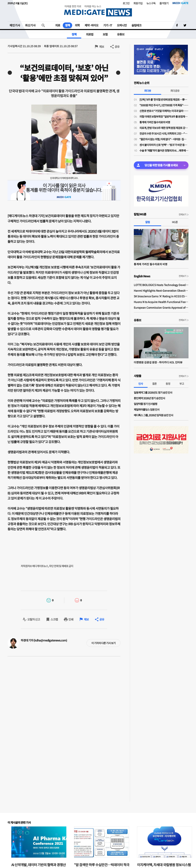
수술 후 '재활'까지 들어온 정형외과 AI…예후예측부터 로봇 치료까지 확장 (164, 150)
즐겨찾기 (164, 3)
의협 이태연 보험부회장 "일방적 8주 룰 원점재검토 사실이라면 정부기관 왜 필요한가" (164, 116)
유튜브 (121, 34)
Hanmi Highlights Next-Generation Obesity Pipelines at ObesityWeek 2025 (161, 291)
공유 (117, 47)
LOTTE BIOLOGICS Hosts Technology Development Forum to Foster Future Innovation (161, 285)
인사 (141, 384)
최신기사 (30, 25)
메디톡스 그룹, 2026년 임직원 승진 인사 (154, 415)
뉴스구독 (151, 3)
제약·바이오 (91, 25)
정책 (67, 25)
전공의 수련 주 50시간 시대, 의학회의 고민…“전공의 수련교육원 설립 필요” (164, 133)
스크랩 (54, 619)
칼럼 (148, 222)
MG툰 (175, 222)
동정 (168, 384)
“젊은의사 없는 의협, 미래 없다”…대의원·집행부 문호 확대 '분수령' (164, 139)
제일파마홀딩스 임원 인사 (147, 409)
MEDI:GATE (180, 3)
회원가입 (138, 3)
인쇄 (71, 619)
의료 (58, 25)
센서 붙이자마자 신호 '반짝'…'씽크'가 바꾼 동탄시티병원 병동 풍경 (164, 145)
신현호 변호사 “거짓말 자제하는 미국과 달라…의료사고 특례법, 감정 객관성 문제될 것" (164, 111)
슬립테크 (136, 25)
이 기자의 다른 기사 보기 (103, 643)
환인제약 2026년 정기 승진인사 (149, 398)
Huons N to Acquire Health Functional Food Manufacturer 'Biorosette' (161, 302)
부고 (182, 384)
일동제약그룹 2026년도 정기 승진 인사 (153, 392)
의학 (77, 25)
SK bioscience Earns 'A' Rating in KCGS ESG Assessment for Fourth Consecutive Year (161, 296)
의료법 (90, 34)
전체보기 (182, 214)
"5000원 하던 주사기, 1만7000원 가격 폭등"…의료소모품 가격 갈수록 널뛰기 (164, 105)
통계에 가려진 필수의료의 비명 (155, 122)
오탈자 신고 (34, 619)
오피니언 (122, 25)
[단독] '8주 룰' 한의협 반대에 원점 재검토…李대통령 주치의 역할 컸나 (164, 99)
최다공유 (175, 91)
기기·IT (108, 25)
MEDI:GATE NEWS (98, 11)
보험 (105, 34)
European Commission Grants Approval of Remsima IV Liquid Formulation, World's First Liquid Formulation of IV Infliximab (161, 308)
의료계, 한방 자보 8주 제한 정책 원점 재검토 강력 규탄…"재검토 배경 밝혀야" (164, 128)
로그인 (126, 3)
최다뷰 (148, 91)
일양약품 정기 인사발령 (145, 404)
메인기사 (15, 25)
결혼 (154, 384)
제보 (102, 47)
